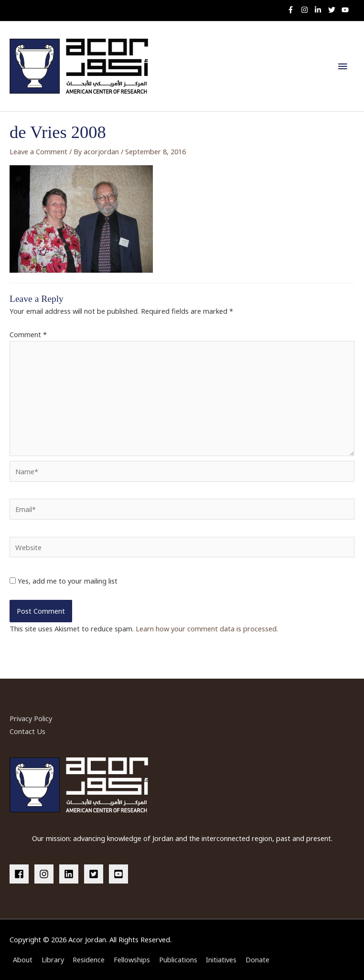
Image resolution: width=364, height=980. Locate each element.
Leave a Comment (38, 151)
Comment (28, 334)
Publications (178, 959)
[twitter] (334, 10)
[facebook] (21, 874)
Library (53, 959)
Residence (89, 959)
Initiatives (221, 959)
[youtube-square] (120, 874)
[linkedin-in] (320, 10)
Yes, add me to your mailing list (64, 581)
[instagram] (307, 10)
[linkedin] (71, 874)
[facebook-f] (293, 10)
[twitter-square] (96, 874)
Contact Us (27, 731)
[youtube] (346, 10)
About (23, 959)
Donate (257, 959)
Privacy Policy (31, 718)
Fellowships (132, 959)
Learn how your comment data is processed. (207, 628)
